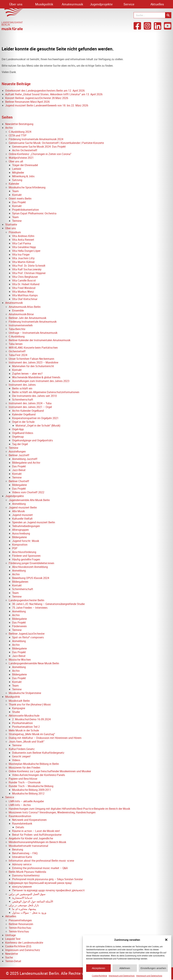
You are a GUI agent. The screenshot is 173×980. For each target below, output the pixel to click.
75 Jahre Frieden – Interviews (30, 608)
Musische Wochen (20, 660)
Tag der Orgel (20, 444)
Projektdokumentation (25, 210)
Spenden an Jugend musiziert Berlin (34, 522)
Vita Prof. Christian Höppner (29, 273)
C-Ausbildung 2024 (20, 132)
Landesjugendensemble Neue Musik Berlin (34, 663)
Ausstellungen (17, 451)
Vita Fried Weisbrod (24, 288)
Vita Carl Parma (22, 243)
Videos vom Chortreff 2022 (28, 492)
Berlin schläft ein (22, 388)
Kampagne (19, 708)
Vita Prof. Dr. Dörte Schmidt (29, 266)
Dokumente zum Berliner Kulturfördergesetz (38, 753)
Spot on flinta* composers (28, 637)
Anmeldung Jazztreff (25, 459)
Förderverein (19, 626)
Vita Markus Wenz (23, 292)
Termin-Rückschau (20, 928)
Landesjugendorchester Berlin (27, 600)
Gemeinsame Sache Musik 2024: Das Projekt (39, 147)
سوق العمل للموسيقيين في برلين (27, 894)
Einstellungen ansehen (153, 970)
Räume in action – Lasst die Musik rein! (36, 831)
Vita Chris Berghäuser (25, 277)
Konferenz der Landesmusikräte (24, 943)
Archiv (9, 128)
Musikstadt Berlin (19, 701)
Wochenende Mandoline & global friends (36, 377)
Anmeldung (19, 504)
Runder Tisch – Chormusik (25, 782)
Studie (16, 712)
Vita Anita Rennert (23, 240)
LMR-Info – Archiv (20, 805)
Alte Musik (18, 511)
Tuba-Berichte (17, 329)
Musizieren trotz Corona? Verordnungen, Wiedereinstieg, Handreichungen (52, 812)
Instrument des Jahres (22, 385)
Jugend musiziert (22, 515)
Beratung (18, 849)
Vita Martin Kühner (23, 262)
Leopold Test (13, 939)
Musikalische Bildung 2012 (28, 793)
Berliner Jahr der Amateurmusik (28, 318)
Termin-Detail (13, 961)
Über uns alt (16, 161)
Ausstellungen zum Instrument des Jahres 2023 (41, 381)
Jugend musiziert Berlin (23, 507)
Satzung (17, 180)
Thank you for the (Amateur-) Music (30, 704)
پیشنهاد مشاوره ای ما (24, 909)
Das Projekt (19, 202)
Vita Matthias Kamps (25, 295)
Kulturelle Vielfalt (22, 519)
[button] (166, 942)
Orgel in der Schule (23, 422)
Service (129, 4)
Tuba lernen (16, 344)
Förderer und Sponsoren (26, 556)
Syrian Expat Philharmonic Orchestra (34, 213)
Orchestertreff (17, 351)
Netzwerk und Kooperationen (29, 820)
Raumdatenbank (22, 823)
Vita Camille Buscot (24, 280)
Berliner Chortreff (19, 481)
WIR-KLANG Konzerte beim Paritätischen (33, 348)
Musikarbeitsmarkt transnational (28, 846)
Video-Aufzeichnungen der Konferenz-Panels (39, 775)
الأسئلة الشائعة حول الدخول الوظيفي (33, 901)
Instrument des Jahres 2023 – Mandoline (33, 362)
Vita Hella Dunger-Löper (26, 251)
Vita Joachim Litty (23, 258)
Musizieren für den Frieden (24, 768)
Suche (9, 957)
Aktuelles (157, 4)
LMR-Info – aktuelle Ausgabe (26, 801)
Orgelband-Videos (23, 433)
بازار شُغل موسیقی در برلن (24, 905)
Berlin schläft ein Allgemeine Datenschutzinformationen (46, 392)
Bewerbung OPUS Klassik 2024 (31, 578)
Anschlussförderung (24, 552)
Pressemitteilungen (20, 920)
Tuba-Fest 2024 (18, 355)
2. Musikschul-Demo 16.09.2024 (31, 719)
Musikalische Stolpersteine (25, 693)
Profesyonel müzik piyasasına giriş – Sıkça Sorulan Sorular (47, 879)
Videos (16, 760)
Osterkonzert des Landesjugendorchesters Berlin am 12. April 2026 (45, 91)
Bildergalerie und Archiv (26, 463)
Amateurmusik (72, 4)
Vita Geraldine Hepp (24, 247)
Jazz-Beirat (19, 470)
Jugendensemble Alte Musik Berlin (29, 500)
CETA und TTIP (18, 135)
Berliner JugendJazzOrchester (27, 634)
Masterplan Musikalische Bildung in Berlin (34, 764)
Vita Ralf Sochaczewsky (27, 269)
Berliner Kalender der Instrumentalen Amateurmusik (40, 340)
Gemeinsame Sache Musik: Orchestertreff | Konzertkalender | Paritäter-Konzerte (56, 143)
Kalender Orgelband (24, 414)
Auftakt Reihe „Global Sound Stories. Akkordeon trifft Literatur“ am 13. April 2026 (54, 94)
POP (15, 548)
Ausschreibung (21, 533)
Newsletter (12, 954)
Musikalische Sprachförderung (27, 187)
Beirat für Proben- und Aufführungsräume (37, 835)
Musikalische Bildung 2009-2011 (32, 790)
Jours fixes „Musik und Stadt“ (27, 742)
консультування (22, 887)
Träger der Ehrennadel (25, 165)
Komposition (20, 545)
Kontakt (17, 195)
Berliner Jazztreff (19, 455)
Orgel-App (18, 429)
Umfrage (10, 935)
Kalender (14, 184)
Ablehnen (125, 970)
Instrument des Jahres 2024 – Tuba (30, 403)
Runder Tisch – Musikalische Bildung (31, 786)
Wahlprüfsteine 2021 (21, 158)
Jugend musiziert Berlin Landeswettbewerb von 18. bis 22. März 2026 (47, 105)
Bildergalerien (20, 582)
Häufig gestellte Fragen (26, 559)
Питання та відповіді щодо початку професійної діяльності (48, 890)
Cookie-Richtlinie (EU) (18, 946)
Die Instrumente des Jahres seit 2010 (34, 396)
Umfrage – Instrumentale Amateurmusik (33, 333)
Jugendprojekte (101, 4)
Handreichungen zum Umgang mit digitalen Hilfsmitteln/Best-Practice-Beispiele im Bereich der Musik (69, 809)
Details (20, 827)
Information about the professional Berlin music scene (41, 861)
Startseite (11, 224)
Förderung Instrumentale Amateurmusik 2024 (36, 139)
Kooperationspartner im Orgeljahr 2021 (35, 418)
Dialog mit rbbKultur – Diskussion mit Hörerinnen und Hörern (45, 738)
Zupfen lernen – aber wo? (27, 374)
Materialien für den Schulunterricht (33, 366)
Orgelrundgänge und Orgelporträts (32, 440)
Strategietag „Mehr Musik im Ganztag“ (32, 734)
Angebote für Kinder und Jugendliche (31, 838)
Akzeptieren (98, 970)
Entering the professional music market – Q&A (40, 868)
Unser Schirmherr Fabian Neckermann (31, 359)
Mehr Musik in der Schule (24, 730)
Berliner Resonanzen (21, 924)
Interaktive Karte (22, 857)
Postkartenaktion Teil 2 (26, 727)
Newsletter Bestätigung (19, 124)
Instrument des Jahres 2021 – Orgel (30, 407)
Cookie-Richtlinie (99, 977)
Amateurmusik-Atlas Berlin (25, 307)
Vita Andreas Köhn (23, 236)
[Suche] (168, 15)
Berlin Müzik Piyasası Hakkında (28, 872)
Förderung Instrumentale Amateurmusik (33, 322)
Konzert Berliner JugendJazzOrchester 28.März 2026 (37, 98)
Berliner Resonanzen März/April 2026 (27, 102)
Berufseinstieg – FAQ (25, 853)
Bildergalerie (19, 485)
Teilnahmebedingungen (26, 526)
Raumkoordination (20, 816)
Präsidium (15, 232)
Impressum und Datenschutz (122, 977)
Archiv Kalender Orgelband (28, 411)
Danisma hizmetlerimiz (26, 875)
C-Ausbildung (17, 336)
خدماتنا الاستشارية (22, 898)
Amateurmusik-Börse (21, 314)
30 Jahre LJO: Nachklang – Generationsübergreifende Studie (48, 604)
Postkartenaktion (22, 723)
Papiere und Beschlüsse (23, 779)
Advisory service (22, 864)
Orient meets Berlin (20, 198)
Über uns (16, 4)
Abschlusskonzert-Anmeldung (30, 567)
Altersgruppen (20, 530)
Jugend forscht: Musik (26, 541)
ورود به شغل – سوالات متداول (29, 913)
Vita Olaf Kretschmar (25, 299)
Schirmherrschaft (23, 400)
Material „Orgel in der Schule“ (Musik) (38, 425)
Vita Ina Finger (21, 254)
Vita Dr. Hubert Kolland (26, 284)
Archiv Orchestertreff (25, 150)
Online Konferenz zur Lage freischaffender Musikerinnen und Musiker (50, 771)
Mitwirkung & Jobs (23, 176)
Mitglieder (18, 173)
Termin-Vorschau (19, 931)
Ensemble (18, 310)
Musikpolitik (44, 4)
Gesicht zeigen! (21, 756)
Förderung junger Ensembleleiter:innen (31, 563)
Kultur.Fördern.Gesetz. (22, 749)
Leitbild (17, 169)
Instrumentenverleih (21, 325)
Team (15, 191)
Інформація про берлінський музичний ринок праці (40, 883)
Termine (17, 221)
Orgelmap (18, 437)
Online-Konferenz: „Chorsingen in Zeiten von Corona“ (40, 154)
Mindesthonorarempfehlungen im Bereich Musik (37, 842)
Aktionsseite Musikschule (24, 716)
